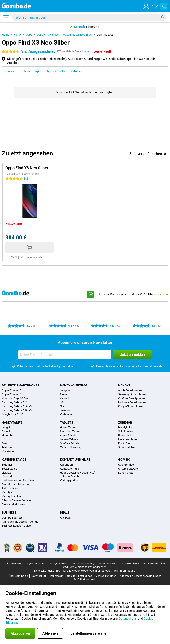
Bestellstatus (9, 469)
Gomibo (124, 460)
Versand (7, 477)
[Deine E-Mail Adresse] (65, 355)
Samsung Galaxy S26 (15, 402)
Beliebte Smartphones (21, 385)
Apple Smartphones (130, 390)
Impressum (57, 576)
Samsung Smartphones (132, 394)
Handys (124, 385)
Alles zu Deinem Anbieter (17, 500)
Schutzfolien (126, 432)
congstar (65, 390)
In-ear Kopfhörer (128, 439)
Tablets (67, 422)
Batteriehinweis (11, 489)
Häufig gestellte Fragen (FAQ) (78, 473)
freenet (64, 394)
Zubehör (125, 422)
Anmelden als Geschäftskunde (20, 522)
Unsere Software (128, 469)
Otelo (63, 406)
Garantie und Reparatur (16, 485)
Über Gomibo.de (18, 576)
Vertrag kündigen (12, 496)
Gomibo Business (12, 518)
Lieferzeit (7, 473)
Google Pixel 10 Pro (14, 414)
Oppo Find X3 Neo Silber (78, 35)
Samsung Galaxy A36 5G (17, 410)
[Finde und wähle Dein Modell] (89, 17)
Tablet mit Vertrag (71, 447)
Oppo (29, 35)
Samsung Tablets (70, 432)
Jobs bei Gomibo (70, 477)
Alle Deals (66, 518)
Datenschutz (126, 473)
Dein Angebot (105, 35)
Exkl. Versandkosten (32, 257)
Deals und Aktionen (13, 504)
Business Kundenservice (16, 526)
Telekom (65, 410)
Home (5, 35)
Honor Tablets (68, 428)
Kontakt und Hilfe (75, 460)
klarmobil (66, 398)
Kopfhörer (124, 443)
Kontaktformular (70, 469)
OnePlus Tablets (70, 443)
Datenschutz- (128, 619)
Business (9, 513)
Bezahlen (7, 465)
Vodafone (66, 414)
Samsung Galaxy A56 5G (17, 406)
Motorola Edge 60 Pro (15, 398)
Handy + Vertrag (74, 385)
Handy (17, 35)
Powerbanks (126, 436)
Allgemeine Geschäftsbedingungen (141, 576)
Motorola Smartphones (132, 402)
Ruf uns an (66, 465)
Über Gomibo (126, 465)
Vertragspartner (69, 481)
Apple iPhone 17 (12, 390)
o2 (62, 402)
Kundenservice (14, 460)
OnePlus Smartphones (132, 398)
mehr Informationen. (125, 571)
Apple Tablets (68, 436)
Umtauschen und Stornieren (18, 481)
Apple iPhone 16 (12, 394)
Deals (65, 513)
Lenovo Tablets (69, 439)
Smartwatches (127, 447)
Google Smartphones (131, 406)
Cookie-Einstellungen (80, 576)
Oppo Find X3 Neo (48, 35)
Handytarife (12, 422)
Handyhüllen (126, 428)
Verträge (7, 492)
